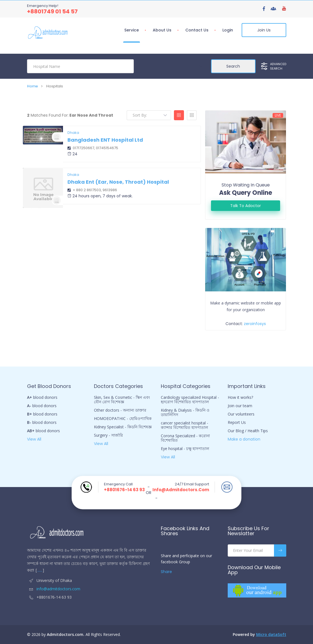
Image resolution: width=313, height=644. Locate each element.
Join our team (240, 406)
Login (228, 30)
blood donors (42, 397)
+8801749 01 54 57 (52, 11)
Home (32, 86)
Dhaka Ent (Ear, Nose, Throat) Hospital (118, 182)
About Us (162, 30)
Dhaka (73, 133)
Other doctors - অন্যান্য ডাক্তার (120, 410)
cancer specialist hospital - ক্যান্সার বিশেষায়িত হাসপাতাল (185, 425)
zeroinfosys (255, 324)
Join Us (264, 30)
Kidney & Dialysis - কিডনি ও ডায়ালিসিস (185, 412)
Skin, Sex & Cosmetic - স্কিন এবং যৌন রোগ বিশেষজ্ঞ (122, 400)
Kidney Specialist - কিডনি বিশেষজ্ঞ (123, 427)
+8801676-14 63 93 (124, 490)
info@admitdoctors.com (181, 490)
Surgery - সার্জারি (108, 435)
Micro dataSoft (271, 634)
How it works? (240, 397)
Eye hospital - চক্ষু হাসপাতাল (185, 449)
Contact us (197, 30)
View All (34, 439)
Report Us (237, 422)
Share (166, 572)
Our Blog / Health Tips (248, 431)
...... (40, 570)
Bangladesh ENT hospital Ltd (105, 140)
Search (233, 66)
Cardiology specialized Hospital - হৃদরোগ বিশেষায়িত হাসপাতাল (190, 400)
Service (132, 30)
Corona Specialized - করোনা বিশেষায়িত (185, 438)
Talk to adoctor (246, 206)
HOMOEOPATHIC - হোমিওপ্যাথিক (123, 419)
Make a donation (244, 439)
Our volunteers (241, 414)
